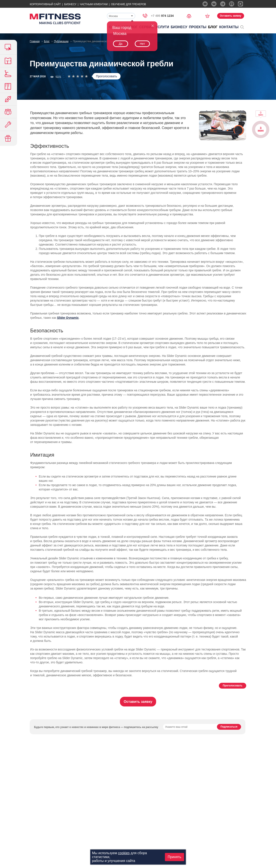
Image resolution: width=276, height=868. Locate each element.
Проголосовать (106, 76)
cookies (124, 853)
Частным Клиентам (94, 4)
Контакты (229, 27)
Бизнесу (70, 4)
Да (120, 44)
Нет (142, 44)
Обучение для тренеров (129, 4)
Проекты (198, 27)
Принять (175, 857)
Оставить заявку (231, 16)
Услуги (162, 27)
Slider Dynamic (68, 318)
